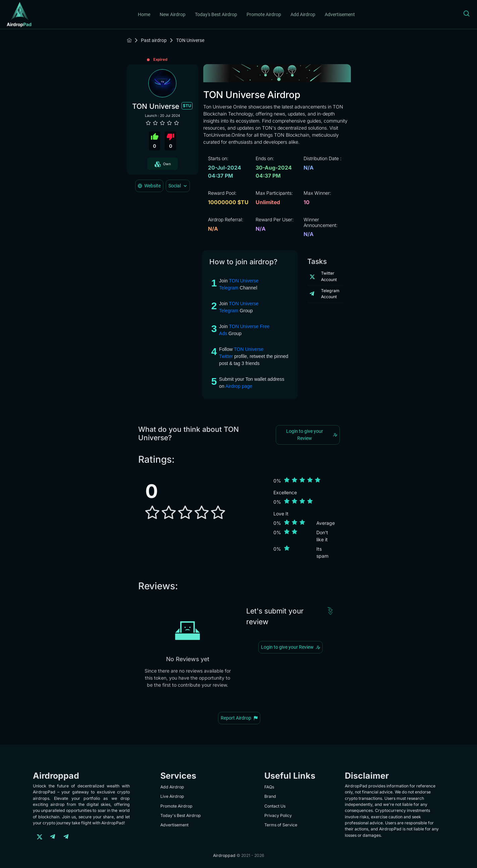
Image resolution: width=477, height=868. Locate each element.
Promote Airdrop (264, 14)
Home (144, 14)
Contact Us (275, 806)
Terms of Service (281, 825)
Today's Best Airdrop (216, 14)
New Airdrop (173, 14)
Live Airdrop (172, 796)
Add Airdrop (303, 14)
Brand (270, 796)
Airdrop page (239, 386)
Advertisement (340, 14)
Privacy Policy (278, 815)
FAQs (269, 787)
